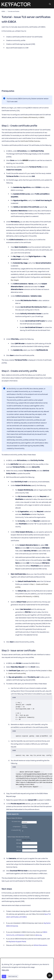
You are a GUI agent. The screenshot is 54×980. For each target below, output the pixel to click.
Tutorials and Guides (13, 11)
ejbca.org (39, 935)
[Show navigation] (50, 975)
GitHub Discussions (40, 945)
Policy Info (5, 970)
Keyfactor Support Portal (17, 941)
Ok (4, 976)
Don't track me (13, 976)
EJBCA (3, 11)
